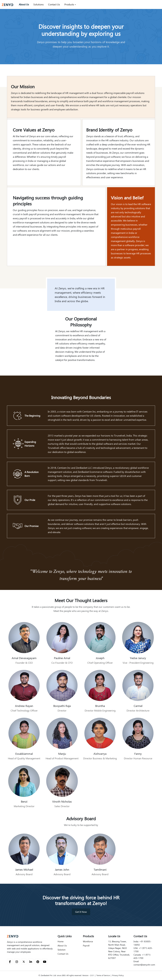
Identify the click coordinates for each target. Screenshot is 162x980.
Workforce (88, 941)
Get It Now (81, 912)
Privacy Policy (118, 975)
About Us (24, 4)
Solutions (39, 4)
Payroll (86, 946)
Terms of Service (103, 975)
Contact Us (54, 4)
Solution (62, 950)
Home (61, 941)
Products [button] (69, 4)
